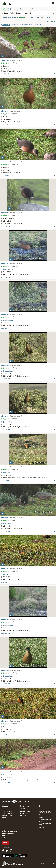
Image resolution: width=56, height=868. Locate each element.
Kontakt (41, 827)
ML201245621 (5, 277)
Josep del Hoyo (8, 269)
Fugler (4, 9)
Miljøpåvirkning (25, 811)
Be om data (24, 815)
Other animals (25, 9)
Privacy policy (6, 835)
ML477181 (4, 582)
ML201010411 (5, 481)
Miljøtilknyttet (13, 9)
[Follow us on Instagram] (11, 851)
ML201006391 (5, 532)
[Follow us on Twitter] (7, 851)
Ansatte (41, 815)
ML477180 (4, 735)
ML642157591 (5, 783)
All (32, 9)
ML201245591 (5, 430)
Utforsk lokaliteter (7, 813)
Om (40, 806)
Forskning (25, 806)
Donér (5, 843)
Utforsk (5, 806)
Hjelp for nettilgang (8, 833)
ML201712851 (5, 125)
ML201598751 (5, 227)
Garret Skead (7, 775)
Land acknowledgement (9, 831)
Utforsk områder (7, 811)
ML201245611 (5, 328)
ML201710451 (5, 74)
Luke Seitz (6, 574)
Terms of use (6, 838)
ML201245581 (5, 684)
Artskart (4, 809)
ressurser (42, 809)
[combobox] (28, 13)
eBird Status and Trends (28, 809)
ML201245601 (5, 379)
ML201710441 (5, 176)
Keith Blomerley (8, 473)
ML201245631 (5, 633)
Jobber (41, 817)
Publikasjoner (25, 813)
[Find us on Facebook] (3, 851)
